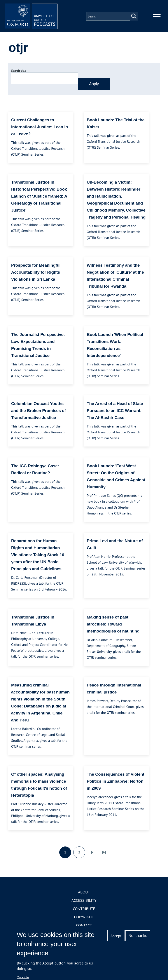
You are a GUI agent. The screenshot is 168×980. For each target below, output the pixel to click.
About (84, 892)
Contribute (84, 909)
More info (23, 977)
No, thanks (138, 936)
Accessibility (84, 900)
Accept (116, 936)
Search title (19, 71)
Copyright (84, 917)
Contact (84, 925)
